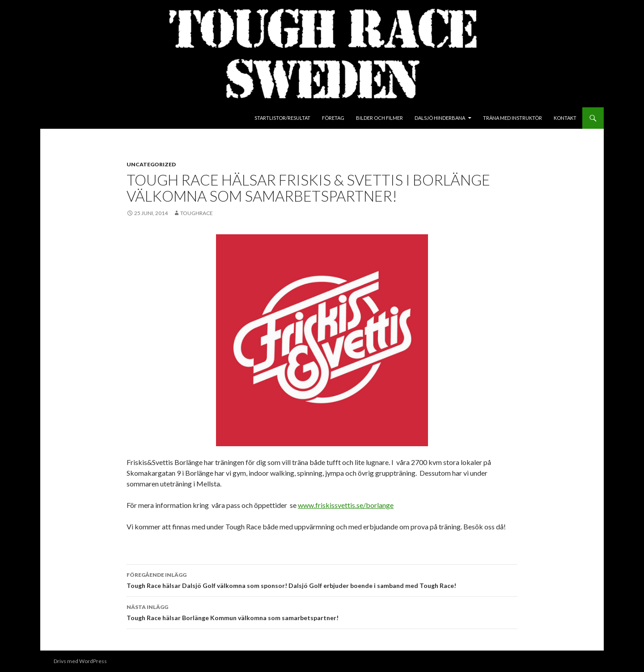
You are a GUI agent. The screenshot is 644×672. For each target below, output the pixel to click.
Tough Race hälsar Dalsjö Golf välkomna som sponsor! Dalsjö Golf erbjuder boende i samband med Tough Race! (322, 579)
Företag (333, 118)
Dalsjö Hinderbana (440, 118)
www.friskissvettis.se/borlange (346, 505)
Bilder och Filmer (379, 118)
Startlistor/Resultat (282, 118)
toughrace (197, 213)
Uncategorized (151, 164)
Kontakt (565, 118)
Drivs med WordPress (80, 661)
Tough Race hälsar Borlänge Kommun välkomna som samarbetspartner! (322, 612)
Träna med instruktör (513, 118)
